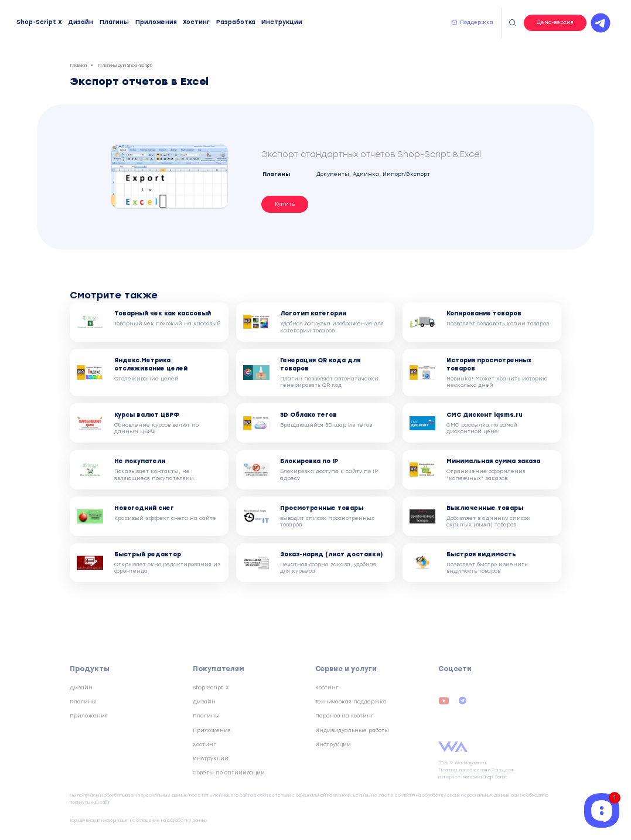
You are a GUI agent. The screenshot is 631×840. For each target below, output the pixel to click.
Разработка (236, 22)
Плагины (114, 22)
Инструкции (282, 22)
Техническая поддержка (351, 702)
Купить (285, 204)
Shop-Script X (39, 22)
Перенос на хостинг (345, 716)
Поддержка (477, 22)
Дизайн (81, 22)
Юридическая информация (99, 820)
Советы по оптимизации (229, 773)
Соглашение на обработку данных (170, 820)
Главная (78, 65)
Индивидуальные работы (352, 730)
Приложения (156, 22)
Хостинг (196, 22)
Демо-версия (555, 22)
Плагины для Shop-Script (125, 65)
